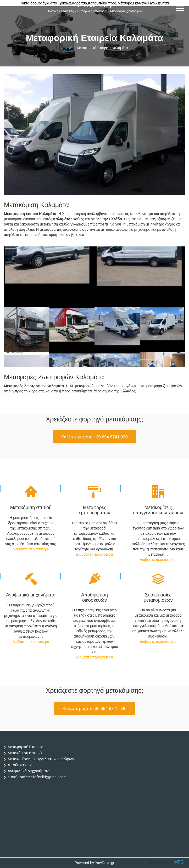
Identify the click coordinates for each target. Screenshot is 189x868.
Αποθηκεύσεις (20, 765)
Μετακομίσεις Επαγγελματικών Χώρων (41, 759)
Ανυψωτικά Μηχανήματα (29, 771)
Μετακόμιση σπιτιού (25, 753)
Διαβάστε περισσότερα (31, 549)
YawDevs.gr (105, 863)
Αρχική (67, 48)
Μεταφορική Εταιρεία (26, 747)
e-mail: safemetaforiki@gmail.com (37, 777)
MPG (179, 862)
